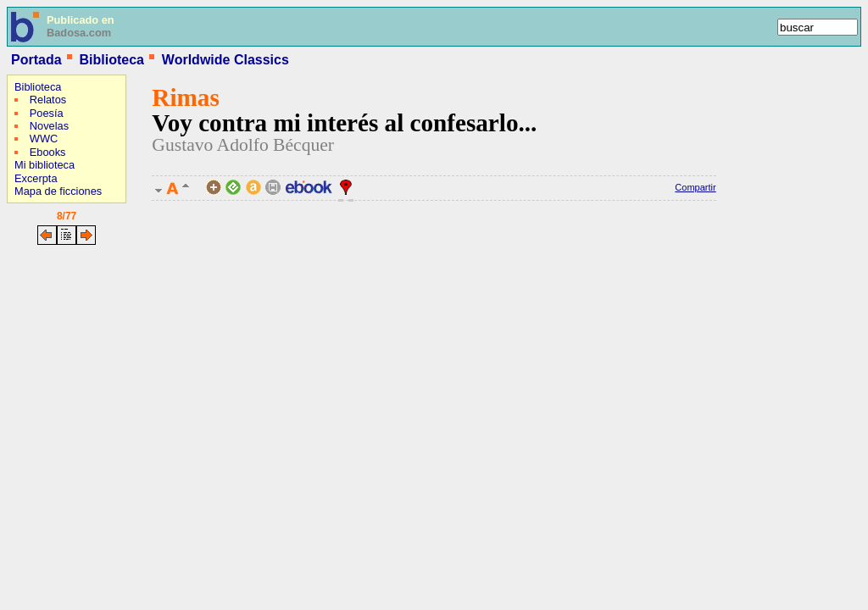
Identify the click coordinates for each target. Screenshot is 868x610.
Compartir (695, 187)
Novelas (49, 126)
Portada (36, 60)
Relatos (48, 100)
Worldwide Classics (225, 60)
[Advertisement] (58, 360)
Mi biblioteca (45, 165)
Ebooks (48, 152)
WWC (44, 139)
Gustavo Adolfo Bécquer (243, 145)
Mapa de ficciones (58, 191)
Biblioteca (111, 60)
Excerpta (36, 178)
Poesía (47, 113)
